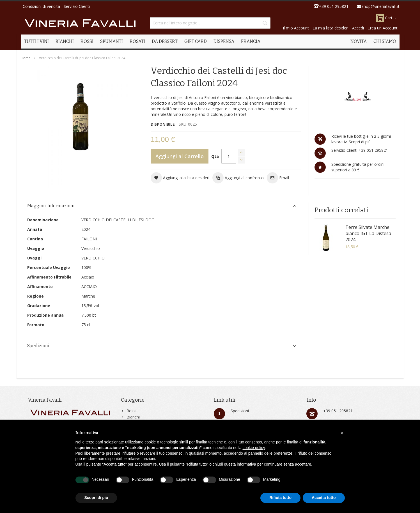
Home (26, 58)
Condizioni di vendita (41, 6)
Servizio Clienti (77, 6)
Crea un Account (383, 28)
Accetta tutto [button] (324, 498)
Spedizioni (240, 411)
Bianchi (133, 417)
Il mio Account (296, 28)
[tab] (163, 206)
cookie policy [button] (253, 448)
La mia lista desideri (331, 28)
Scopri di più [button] (96, 498)
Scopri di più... (360, 142)
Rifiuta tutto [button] (280, 498)
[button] (180, 178)
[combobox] (210, 23)
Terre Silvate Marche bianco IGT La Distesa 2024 (368, 233)
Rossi (131, 411)
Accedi (358, 28)
